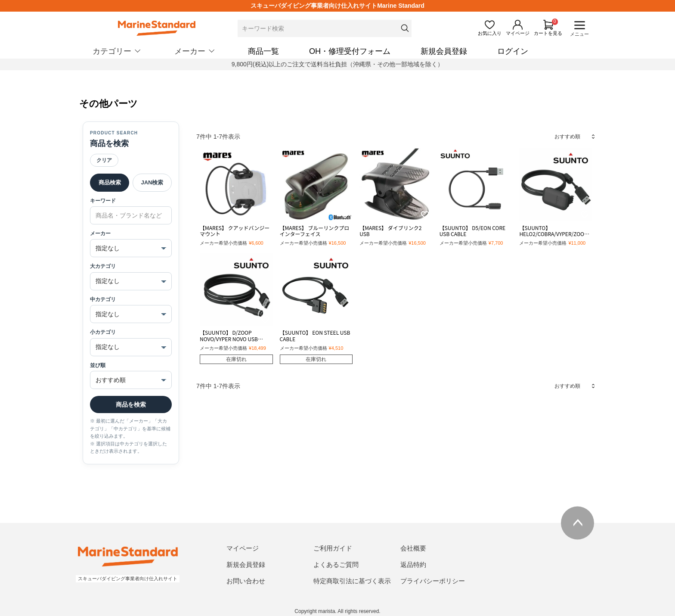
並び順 (98, 365)
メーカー (100, 233)
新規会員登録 (444, 51)
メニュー (579, 34)
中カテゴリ (103, 299)
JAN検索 (152, 182)
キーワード (103, 201)
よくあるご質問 (336, 565)
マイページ (243, 548)
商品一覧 (263, 51)
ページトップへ (577, 523)
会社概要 (413, 548)
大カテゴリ (103, 266)
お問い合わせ (246, 581)
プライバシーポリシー (433, 581)
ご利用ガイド (333, 548)
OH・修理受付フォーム (350, 51)
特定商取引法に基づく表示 (352, 581)
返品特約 (413, 565)
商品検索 (110, 182)
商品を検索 (131, 404)
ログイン (513, 51)
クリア (104, 160)
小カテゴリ (103, 332)
